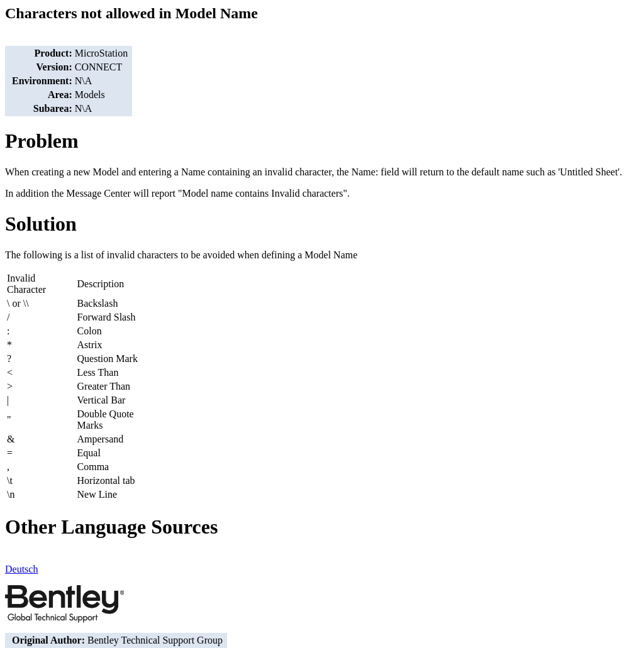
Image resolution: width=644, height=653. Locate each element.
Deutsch (21, 569)
